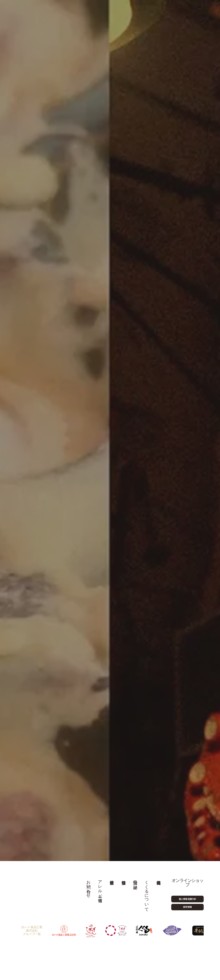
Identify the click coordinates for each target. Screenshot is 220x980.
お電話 (54, 470)
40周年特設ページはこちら (108, 226)
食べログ (71, 470)
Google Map (58, 608)
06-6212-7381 (76, 534)
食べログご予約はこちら (144, 533)
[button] (85, 764)
